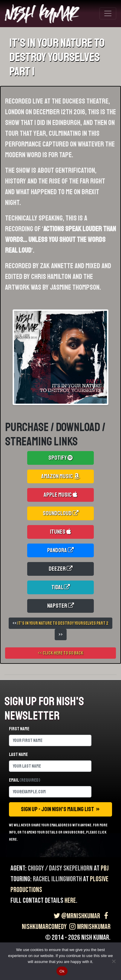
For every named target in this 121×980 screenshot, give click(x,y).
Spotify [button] (60, 458)
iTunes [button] (60, 532)
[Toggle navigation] (108, 13)
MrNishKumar (89, 927)
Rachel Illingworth (57, 879)
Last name (18, 754)
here (70, 900)
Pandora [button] (60, 550)
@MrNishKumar (76, 916)
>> (61, 635)
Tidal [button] (61, 587)
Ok (62, 971)
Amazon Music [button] (60, 476)
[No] (114, 961)
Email (25, 780)
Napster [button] (61, 606)
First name (19, 729)
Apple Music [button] (60, 495)
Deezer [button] (61, 569)
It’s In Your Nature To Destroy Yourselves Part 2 (63, 623)
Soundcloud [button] (61, 513)
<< (60, 623)
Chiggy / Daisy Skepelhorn (60, 868)
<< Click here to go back (61, 653)
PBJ (105, 868)
